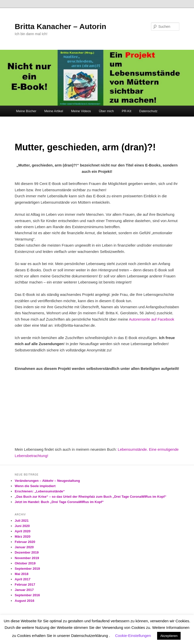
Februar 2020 (25, 542)
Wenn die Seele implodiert (35, 486)
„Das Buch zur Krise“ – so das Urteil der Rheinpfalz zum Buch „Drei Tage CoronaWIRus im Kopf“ (90, 497)
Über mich (106, 111)
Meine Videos (81, 111)
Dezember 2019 (27, 552)
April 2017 (22, 579)
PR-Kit (127, 111)
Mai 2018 (21, 574)
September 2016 (27, 595)
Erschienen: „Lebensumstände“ (40, 491)
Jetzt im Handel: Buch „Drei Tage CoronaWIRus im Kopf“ (59, 502)
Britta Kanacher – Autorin (60, 26)
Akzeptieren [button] (169, 636)
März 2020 (22, 536)
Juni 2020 (22, 526)
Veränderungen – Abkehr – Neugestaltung (47, 481)
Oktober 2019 (25, 563)
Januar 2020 (24, 547)
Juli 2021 (22, 521)
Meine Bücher (26, 111)
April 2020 (22, 531)
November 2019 (27, 558)
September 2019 (27, 569)
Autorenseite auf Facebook (151, 319)
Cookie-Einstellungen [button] (133, 636)
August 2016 (24, 601)
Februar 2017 (25, 585)
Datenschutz (148, 111)
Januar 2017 (24, 590)
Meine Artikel (54, 111)
